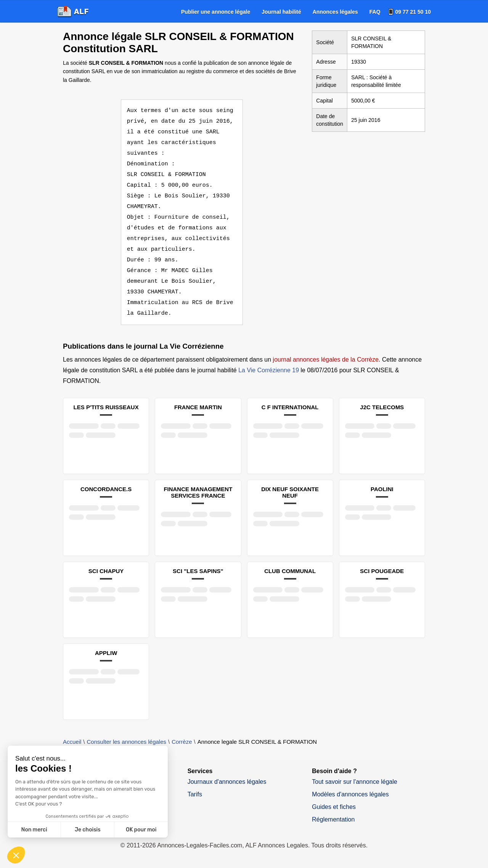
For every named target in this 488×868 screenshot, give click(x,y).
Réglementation (333, 819)
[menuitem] (216, 12)
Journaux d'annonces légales (227, 782)
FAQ (375, 12)
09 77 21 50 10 (413, 12)
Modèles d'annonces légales (350, 794)
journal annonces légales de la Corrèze (326, 360)
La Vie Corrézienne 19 (269, 370)
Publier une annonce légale (216, 12)
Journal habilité (281, 12)
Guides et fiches (334, 807)
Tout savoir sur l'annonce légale (355, 782)
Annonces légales (335, 12)
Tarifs (195, 794)
